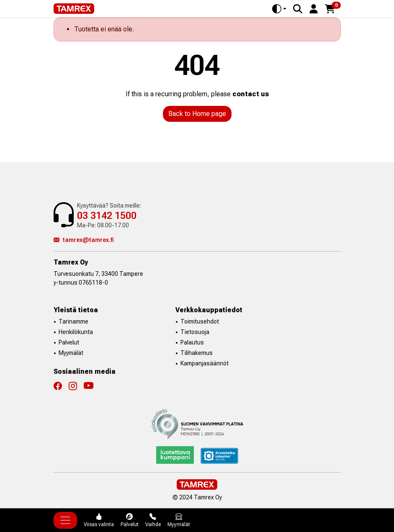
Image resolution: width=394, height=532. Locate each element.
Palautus (192, 342)
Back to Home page (197, 114)
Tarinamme (73, 321)
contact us (251, 94)
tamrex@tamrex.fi (84, 240)
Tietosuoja (195, 332)
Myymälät (71, 353)
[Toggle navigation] (65, 520)
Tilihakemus (197, 353)
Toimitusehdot (200, 321)
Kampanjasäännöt (205, 363)
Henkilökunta (76, 332)
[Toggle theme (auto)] (279, 9)
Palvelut (69, 342)
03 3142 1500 (107, 216)
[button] (314, 8)
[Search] (298, 9)
